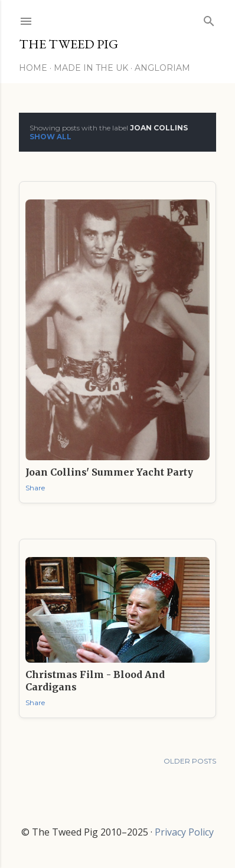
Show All (50, 137)
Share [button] (35, 488)
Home (33, 68)
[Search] (209, 19)
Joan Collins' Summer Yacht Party (109, 472)
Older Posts (190, 761)
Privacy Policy (184, 832)
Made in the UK (91, 68)
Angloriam (162, 68)
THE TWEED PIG (68, 44)
